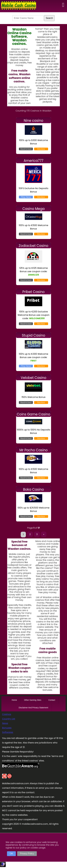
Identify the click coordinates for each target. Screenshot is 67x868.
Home (14, 700)
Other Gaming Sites (33, 700)
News (5, 723)
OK (11, 854)
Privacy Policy (27, 854)
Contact (52, 700)
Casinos (7, 714)
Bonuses (7, 728)
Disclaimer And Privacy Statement (33, 708)
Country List (9, 719)
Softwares (8, 732)
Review (41, 149)
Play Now (26, 197)
